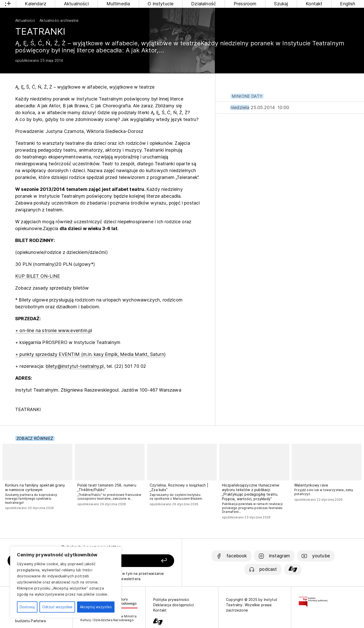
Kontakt (314, 4)
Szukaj (281, 4)
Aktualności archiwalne (59, 20)
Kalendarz (36, 4)
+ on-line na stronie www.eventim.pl (54, 330)
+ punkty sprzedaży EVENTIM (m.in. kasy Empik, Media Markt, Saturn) (90, 354)
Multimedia (118, 4)
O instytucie (161, 4)
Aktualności (76, 4)
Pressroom (245, 4)
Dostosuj (27, 607)
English (348, 4)
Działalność (203, 4)
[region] (66, 582)
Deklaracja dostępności (174, 605)
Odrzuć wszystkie (57, 607)
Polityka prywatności (171, 600)
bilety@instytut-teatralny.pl (75, 366)
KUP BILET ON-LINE (38, 276)
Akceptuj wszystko (96, 607)
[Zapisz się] (142, 561)
